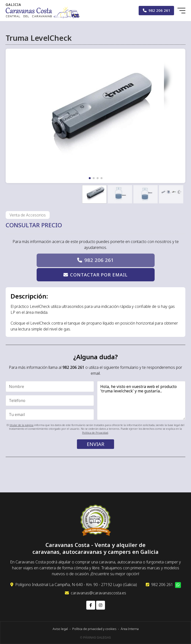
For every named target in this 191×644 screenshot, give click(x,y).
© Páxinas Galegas (95, 638)
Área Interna (130, 629)
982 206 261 (99, 260)
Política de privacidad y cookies (94, 629)
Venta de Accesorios (28, 215)
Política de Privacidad (95, 433)
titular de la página (22, 425)
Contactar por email (99, 275)
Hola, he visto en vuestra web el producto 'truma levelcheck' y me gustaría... (141, 401)
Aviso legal (60, 629)
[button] (90, 178)
